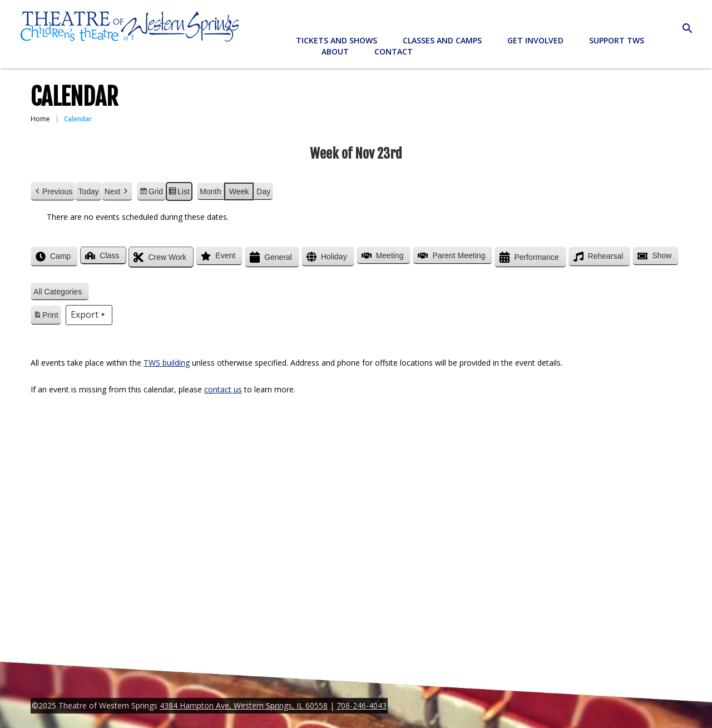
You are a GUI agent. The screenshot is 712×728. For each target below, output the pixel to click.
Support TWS (617, 40)
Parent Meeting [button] (450, 255)
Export (89, 315)
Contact (394, 51)
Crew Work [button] (159, 257)
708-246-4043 (362, 705)
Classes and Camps (442, 40)
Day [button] (263, 191)
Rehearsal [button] (597, 257)
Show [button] (653, 256)
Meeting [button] (382, 255)
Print (46, 317)
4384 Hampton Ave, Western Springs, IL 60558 (244, 705)
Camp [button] (52, 257)
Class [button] (101, 255)
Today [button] (88, 191)
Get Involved (535, 40)
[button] (60, 292)
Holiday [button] (326, 257)
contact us (223, 389)
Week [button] (239, 191)
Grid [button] (151, 193)
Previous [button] (53, 192)
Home (40, 119)
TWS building (167, 363)
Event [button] (217, 256)
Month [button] (211, 191)
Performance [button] (528, 257)
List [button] (179, 193)
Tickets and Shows (337, 40)
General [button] (270, 257)
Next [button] (117, 192)
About (335, 51)
